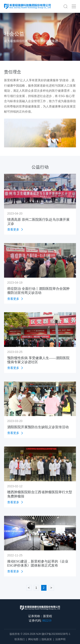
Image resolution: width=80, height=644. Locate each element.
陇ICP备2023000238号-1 (56, 634)
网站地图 (33, 639)
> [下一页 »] (51, 588)
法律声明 (60, 639)
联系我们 (20, 639)
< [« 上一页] (29, 588)
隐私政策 (47, 639)
